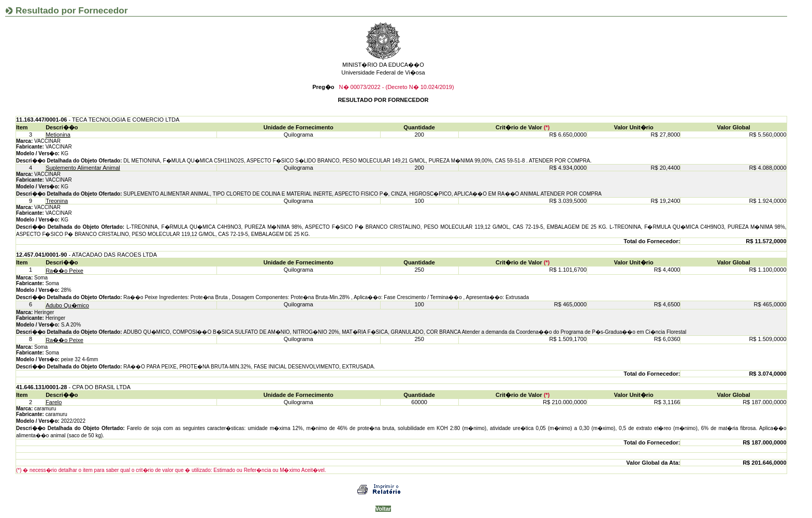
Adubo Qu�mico (67, 305)
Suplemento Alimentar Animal (83, 168)
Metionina (58, 135)
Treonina (57, 201)
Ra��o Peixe (64, 271)
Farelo (54, 402)
